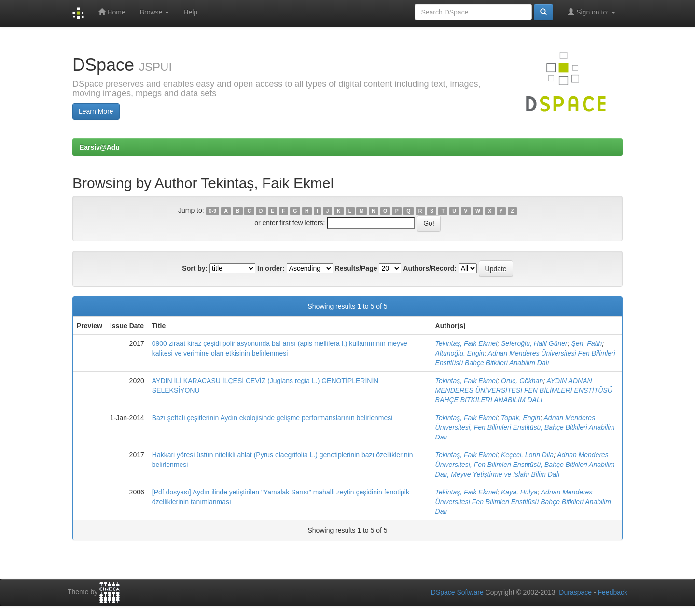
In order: (271, 268)
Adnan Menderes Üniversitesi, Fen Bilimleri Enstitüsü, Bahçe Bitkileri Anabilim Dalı (525, 427)
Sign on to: (591, 12)
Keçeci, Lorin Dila (527, 455)
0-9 (213, 211)
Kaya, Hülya (519, 492)
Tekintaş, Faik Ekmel (466, 343)
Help (190, 12)
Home (112, 12)
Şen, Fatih (587, 343)
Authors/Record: (430, 268)
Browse (155, 12)
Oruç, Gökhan (522, 381)
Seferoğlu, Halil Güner (534, 343)
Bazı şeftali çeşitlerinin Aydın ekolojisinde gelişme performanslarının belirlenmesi (272, 418)
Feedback (613, 592)
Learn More (96, 111)
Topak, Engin (521, 418)
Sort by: (195, 268)
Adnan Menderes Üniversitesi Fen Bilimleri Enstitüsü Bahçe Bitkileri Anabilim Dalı (523, 502)
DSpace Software (457, 592)
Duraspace (575, 592)
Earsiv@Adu (100, 147)
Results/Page (356, 268)
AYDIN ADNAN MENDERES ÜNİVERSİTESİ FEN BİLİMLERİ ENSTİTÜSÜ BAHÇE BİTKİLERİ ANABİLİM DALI (524, 390)
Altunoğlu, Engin (460, 353)
